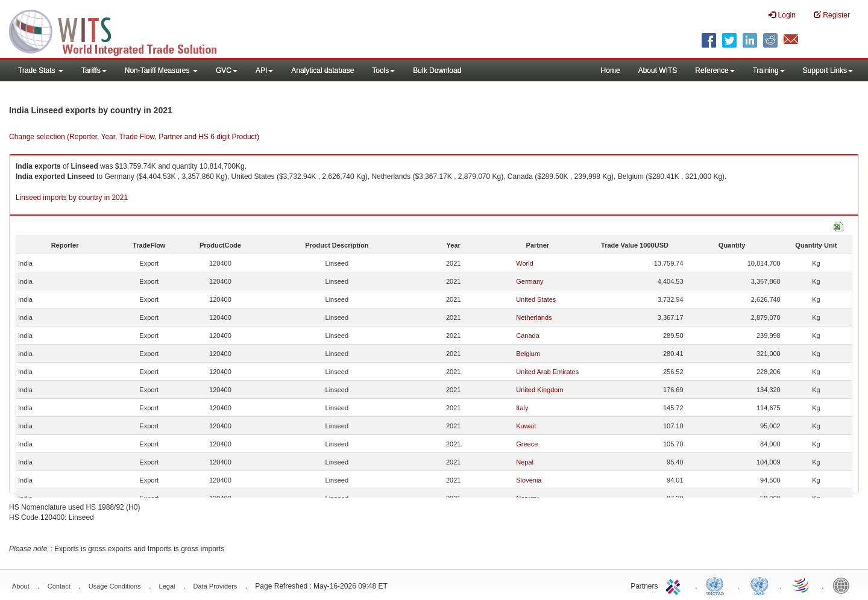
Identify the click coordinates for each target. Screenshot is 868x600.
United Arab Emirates (547, 372)
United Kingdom (539, 390)
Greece (527, 444)
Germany (530, 281)
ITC (675, 585)
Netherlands (534, 317)
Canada (528, 336)
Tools (383, 70)
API (264, 70)
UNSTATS (759, 585)
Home (611, 70)
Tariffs (94, 70)
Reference (715, 70)
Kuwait (526, 426)
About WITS (658, 70)
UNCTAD (717, 585)
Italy (522, 408)
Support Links (828, 70)
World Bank (844, 585)
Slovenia (529, 480)
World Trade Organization (802, 585)
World (525, 263)
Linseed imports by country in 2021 (72, 198)
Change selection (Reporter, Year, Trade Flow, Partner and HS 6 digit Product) (134, 137)
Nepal (525, 462)
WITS (121, 30)
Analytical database (322, 70)
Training (769, 70)
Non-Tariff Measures (161, 70)
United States (536, 299)
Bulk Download (437, 70)
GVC (227, 70)
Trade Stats (41, 70)
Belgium (528, 354)
